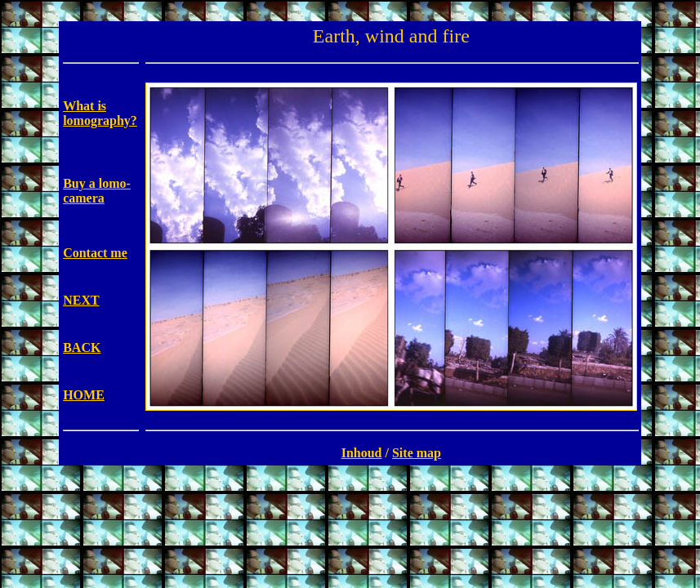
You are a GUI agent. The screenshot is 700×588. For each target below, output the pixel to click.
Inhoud (362, 453)
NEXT (81, 300)
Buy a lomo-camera (97, 191)
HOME (84, 395)
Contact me (95, 253)
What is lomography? (100, 113)
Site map (417, 453)
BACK (82, 347)
